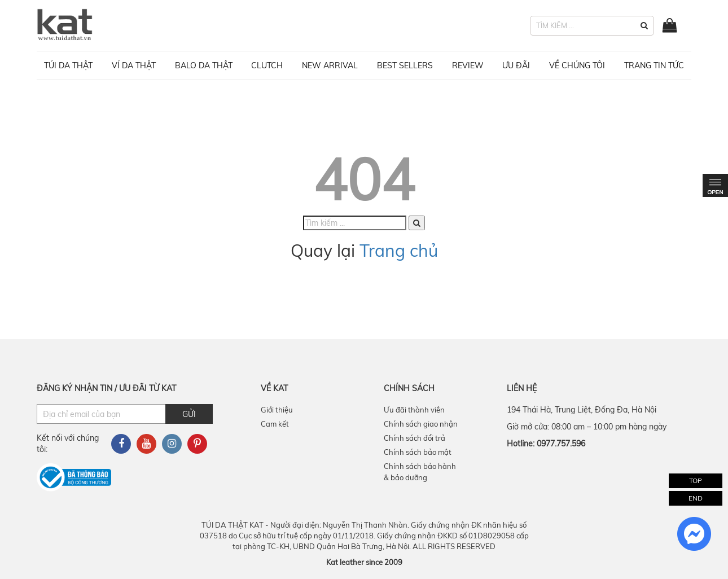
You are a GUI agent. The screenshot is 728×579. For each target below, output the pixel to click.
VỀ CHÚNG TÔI (577, 65)
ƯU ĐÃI (516, 65)
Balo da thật (204, 65)
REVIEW (468, 65)
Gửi (189, 414)
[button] (644, 26)
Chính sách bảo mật (418, 452)
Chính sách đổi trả (415, 438)
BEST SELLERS (405, 65)
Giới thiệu (277, 410)
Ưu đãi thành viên (414, 410)
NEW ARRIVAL (330, 65)
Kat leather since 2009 (364, 562)
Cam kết (275, 424)
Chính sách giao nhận (421, 424)
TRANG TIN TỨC (654, 65)
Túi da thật (68, 65)
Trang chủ (399, 251)
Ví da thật (134, 65)
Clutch (267, 65)
